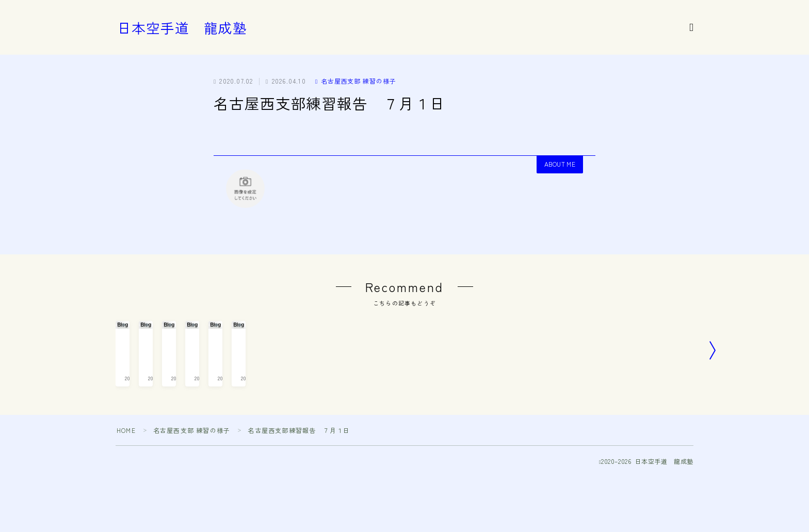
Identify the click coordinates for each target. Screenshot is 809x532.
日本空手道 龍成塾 (182, 28)
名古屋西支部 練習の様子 (356, 81)
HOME (126, 486)
